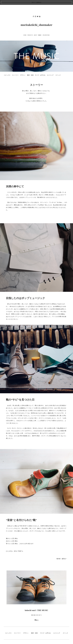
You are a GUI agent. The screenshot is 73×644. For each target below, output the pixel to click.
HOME (25, 30)
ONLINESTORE (46, 30)
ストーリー (15, 70)
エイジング (50, 70)
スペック (58, 70)
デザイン (23, 70)
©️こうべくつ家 (37, 641)
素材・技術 (30, 70)
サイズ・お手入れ (40, 70)
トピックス (7, 70)
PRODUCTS (30, 30)
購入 (37, 615)
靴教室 (40, 30)
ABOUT (35, 30)
